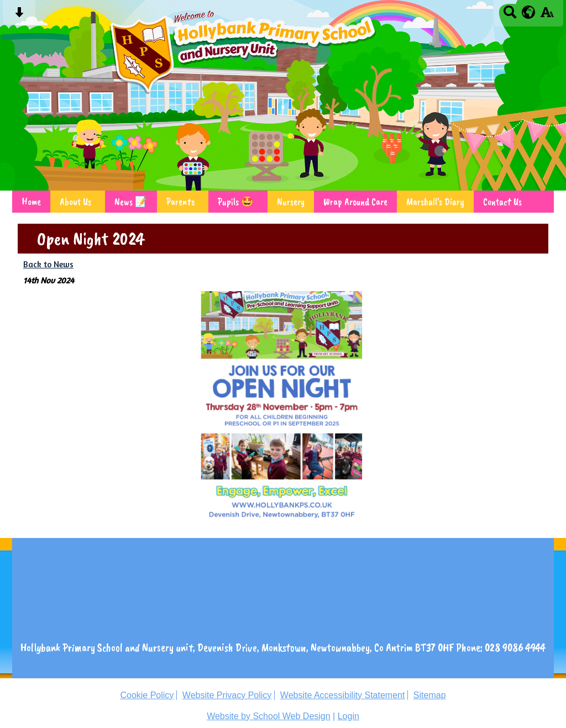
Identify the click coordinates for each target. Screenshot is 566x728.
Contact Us (502, 202)
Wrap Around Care (355, 202)
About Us (75, 202)
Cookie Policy (147, 695)
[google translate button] (529, 12)
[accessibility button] (547, 16)
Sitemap (430, 695)
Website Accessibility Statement (343, 695)
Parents (180, 202)
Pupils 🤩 (236, 202)
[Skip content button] (19, 16)
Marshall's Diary (435, 202)
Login (348, 716)
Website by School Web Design (269, 716)
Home (31, 202)
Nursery (291, 202)
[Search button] (510, 16)
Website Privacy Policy (227, 695)
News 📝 (131, 202)
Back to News (48, 264)
